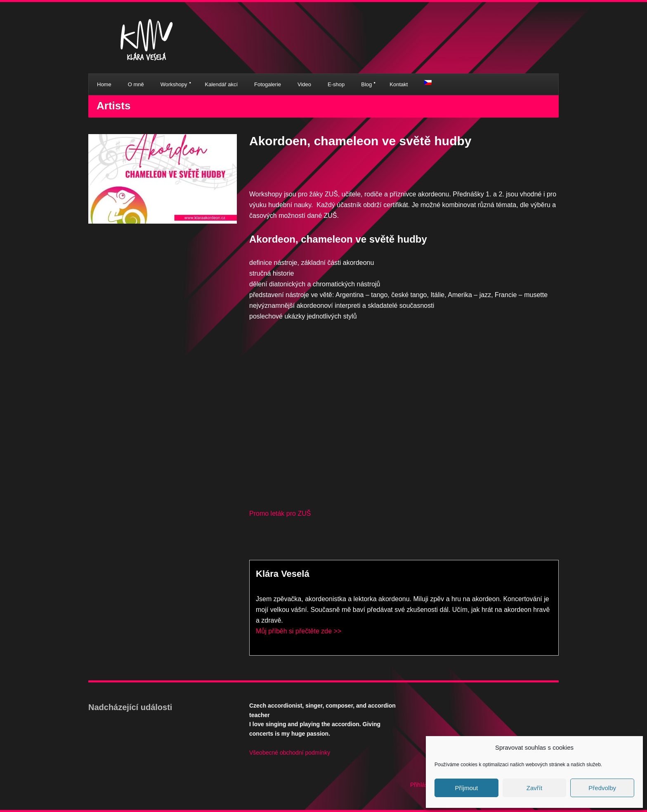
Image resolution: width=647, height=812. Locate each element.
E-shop (336, 84)
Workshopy (174, 84)
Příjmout (466, 788)
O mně (136, 84)
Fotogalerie (268, 84)
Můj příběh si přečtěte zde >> (299, 631)
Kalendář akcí (222, 84)
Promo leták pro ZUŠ (280, 513)
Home (104, 84)
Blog (366, 84)
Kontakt (399, 84)
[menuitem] (428, 83)
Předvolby (602, 788)
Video (304, 84)
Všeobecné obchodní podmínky (290, 753)
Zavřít (534, 788)
